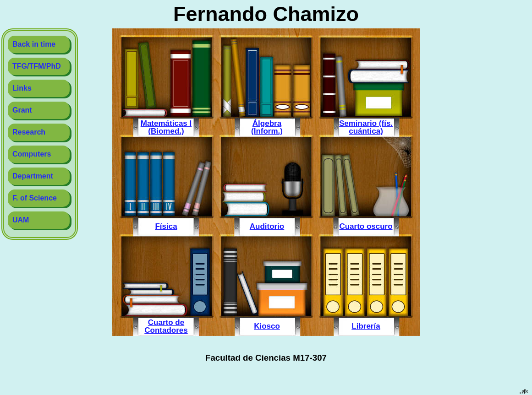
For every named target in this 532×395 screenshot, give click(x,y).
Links (22, 88)
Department (33, 176)
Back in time (34, 44)
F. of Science (35, 198)
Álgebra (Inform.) (267, 127)
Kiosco (267, 326)
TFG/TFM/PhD (37, 66)
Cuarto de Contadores (166, 326)
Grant (22, 110)
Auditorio (267, 226)
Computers (32, 154)
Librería (366, 326)
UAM (21, 220)
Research (29, 132)
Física (166, 226)
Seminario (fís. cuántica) (366, 127)
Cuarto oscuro (366, 226)
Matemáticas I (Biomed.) (166, 127)
